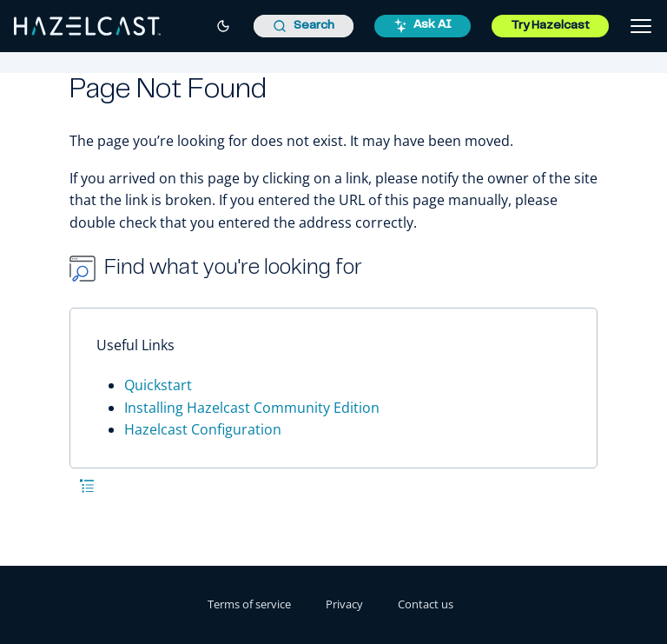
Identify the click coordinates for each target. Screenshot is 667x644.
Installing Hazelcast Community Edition (252, 408)
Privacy (344, 604)
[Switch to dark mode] (223, 26)
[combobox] (304, 26)
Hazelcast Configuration (203, 429)
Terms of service (249, 604)
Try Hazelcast (550, 26)
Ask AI (423, 26)
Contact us (426, 604)
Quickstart (158, 385)
